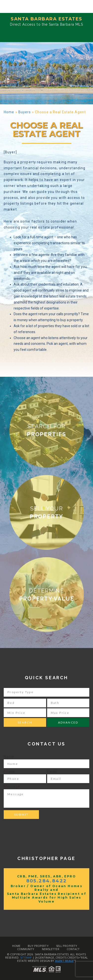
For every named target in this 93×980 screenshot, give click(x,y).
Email (52, 772)
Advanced (68, 722)
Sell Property (67, 946)
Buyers (25, 112)
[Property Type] (46, 692)
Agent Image (64, 961)
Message (12, 787)
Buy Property (38, 946)
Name (9, 757)
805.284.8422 (47, 881)
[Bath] (68, 703)
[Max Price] (68, 713)
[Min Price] (25, 713)
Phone (10, 772)
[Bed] (25, 703)
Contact (73, 949)
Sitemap (26, 957)
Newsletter (51, 949)
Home (9, 112)
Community (26, 949)
